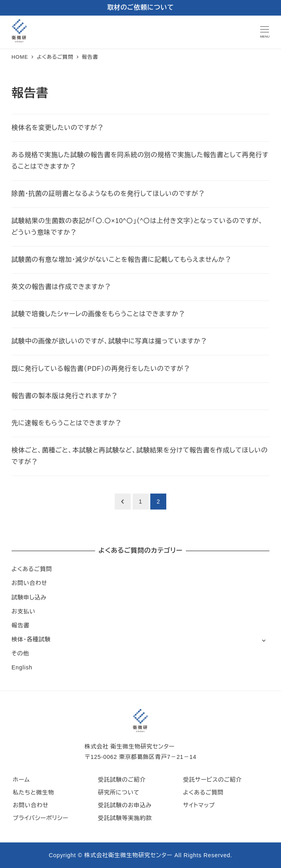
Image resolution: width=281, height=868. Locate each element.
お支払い (24, 611)
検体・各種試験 (31, 639)
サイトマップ (199, 805)
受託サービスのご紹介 (212, 780)
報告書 (21, 625)
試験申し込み (29, 597)
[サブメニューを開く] (264, 640)
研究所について (119, 792)
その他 (20, 653)
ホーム (21, 780)
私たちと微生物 (33, 792)
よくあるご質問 (32, 569)
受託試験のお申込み (125, 805)
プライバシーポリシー (41, 818)
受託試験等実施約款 (125, 818)
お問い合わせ (29, 583)
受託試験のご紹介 (122, 780)
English (22, 667)
